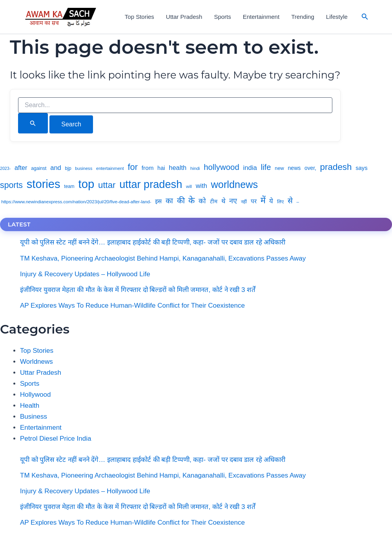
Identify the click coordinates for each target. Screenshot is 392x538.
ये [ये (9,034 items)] (271, 201)
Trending (303, 17)
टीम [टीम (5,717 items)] (214, 202)
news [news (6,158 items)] (294, 168)
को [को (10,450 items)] (202, 201)
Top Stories (139, 17)
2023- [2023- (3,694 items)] (5, 168)
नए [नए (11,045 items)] (233, 201)
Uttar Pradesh (184, 17)
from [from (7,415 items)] (148, 168)
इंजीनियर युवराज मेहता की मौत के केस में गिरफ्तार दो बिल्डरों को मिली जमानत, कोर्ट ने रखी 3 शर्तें (138, 290)
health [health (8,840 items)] (178, 168)
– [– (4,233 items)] (298, 202)
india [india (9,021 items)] (250, 168)
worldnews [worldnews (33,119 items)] (235, 184)
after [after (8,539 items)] (21, 168)
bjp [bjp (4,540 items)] (68, 168)
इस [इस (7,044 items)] (158, 201)
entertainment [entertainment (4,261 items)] (110, 168)
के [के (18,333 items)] (191, 201)
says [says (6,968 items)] (362, 168)
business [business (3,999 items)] (84, 168)
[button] (365, 17)
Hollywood (35, 395)
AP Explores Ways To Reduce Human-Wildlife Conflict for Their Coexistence (132, 305)
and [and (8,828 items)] (56, 168)
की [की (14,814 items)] (181, 201)
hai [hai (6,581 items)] (161, 168)
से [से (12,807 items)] (290, 201)
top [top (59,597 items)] (87, 184)
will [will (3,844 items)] (189, 186)
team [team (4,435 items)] (69, 186)
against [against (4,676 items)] (39, 168)
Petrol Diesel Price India (56, 439)
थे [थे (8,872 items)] (223, 201)
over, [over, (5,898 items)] (310, 168)
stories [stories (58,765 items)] (44, 184)
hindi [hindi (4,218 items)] (195, 168)
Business (34, 417)
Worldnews (36, 362)
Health (30, 406)
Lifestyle (337, 17)
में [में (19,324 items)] (263, 200)
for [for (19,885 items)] (133, 167)
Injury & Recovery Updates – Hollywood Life (85, 274)
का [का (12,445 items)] (169, 201)
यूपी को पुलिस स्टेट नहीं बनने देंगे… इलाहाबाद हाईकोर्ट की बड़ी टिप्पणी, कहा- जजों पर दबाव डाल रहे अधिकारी (153, 242)
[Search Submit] (33, 123)
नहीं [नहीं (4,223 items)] (244, 202)
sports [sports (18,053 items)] (11, 185)
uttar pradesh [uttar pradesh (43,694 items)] (151, 184)
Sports (222, 17)
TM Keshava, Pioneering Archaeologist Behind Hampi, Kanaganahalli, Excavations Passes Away (163, 258)
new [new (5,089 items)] (279, 168)
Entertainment (261, 17)
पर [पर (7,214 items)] (254, 201)
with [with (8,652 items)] (201, 186)
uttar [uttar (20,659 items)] (107, 185)
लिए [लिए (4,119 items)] (280, 202)
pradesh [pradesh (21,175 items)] (336, 167)
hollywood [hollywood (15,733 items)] (222, 167)
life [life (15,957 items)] (266, 167)
